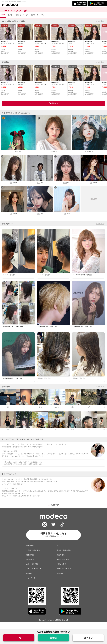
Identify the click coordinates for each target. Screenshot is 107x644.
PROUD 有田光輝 (9, 282)
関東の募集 (30, 562)
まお (11, 190)
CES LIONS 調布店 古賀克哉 (83, 282)
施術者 (53, 638)
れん (89, 414)
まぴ (16, 158)
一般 (19, 638)
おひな (57, 414)
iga (89, 436)
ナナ (65, 221)
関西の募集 (30, 566)
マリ (38, 190)
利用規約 (60, 580)
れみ (73, 436)
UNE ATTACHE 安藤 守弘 (48, 333)
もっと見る (100, 28)
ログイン (88, 638)
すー (57, 436)
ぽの (24, 436)
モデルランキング (21, 22)
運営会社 (29, 580)
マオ (24, 414)
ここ (40, 414)
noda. (87, 158)
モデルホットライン (64, 575)
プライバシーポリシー (34, 575)
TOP (3, 22)
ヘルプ (59, 552)
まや (38, 221)
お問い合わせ (61, 571)
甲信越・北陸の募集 (64, 557)
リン (8, 414)
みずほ (65, 190)
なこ (91, 190)
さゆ (105, 414)
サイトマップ (31, 585)
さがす (10, 22)
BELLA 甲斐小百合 (45, 385)
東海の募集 (61, 562)
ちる (8, 436)
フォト (44, 22)
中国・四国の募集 (63, 566)
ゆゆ (40, 436)
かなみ (73, 414)
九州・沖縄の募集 (32, 571)
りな (11, 221)
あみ (52, 158)
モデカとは (30, 552)
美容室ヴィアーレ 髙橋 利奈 (13, 333)
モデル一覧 (34, 22)
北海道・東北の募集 (33, 557)
